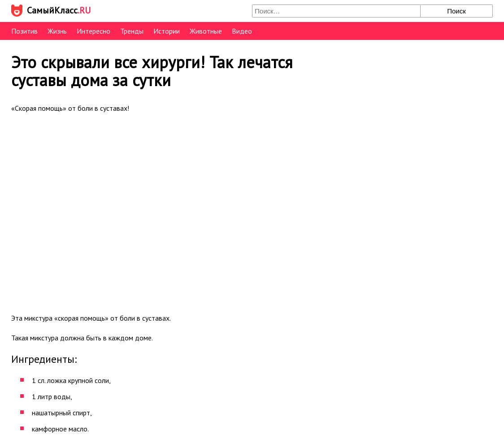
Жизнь (57, 31)
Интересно (93, 31)
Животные (206, 31)
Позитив (24, 31)
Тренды (132, 31)
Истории (167, 31)
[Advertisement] (173, 212)
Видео (242, 31)
